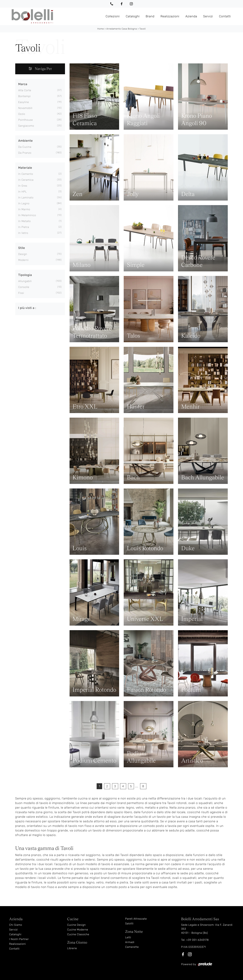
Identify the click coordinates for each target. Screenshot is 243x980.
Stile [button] (22, 248)
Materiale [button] (25, 167)
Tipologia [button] (25, 275)
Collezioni (113, 16)
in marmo (24, 209)
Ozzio (22, 114)
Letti (128, 937)
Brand (150, 16)
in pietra (24, 227)
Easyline (24, 102)
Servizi (208, 16)
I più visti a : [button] (27, 308)
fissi (21, 293)
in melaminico (27, 215)
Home (101, 29)
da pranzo (25, 153)
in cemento (26, 174)
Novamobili (25, 108)
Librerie (72, 948)
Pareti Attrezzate (136, 919)
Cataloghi (133, 16)
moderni (23, 260)
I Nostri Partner (19, 939)
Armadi (130, 942)
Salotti (129, 923)
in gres (23, 186)
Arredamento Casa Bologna (122, 29)
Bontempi (24, 96)
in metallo (25, 221)
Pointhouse (26, 120)
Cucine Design (76, 925)
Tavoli (142, 29)
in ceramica (26, 180)
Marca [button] (23, 84)
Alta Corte (25, 90)
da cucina (25, 147)
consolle (24, 287)
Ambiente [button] (26, 140)
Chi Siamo (16, 925)
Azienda (191, 16)
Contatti (225, 16)
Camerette (132, 947)
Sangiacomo (26, 126)
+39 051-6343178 (197, 940)
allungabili (25, 281)
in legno (24, 203)
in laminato (26, 197)
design (23, 254)
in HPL (23, 191)
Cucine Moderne (78, 929)
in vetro (23, 233)
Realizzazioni (170, 16)
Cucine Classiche (78, 934)
